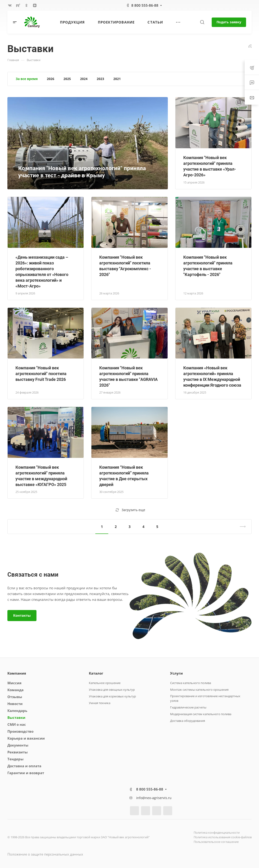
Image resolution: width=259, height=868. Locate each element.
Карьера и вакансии (26, 738)
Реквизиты (18, 752)
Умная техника (100, 703)
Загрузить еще (130, 510)
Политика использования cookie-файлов (223, 837)
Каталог (96, 673)
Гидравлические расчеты (188, 707)
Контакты (22, 615)
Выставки (16, 717)
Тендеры (15, 759)
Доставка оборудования (188, 721)
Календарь (17, 711)
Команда (15, 690)
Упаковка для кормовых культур (112, 696)
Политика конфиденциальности (217, 832)
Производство (20, 731)
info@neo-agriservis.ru (154, 798)
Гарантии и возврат (26, 773)
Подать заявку (229, 22)
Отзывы (15, 697)
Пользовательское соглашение (216, 842)
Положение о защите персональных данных (45, 854)
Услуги (176, 673)
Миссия (14, 683)
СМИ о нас (17, 724)
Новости (15, 704)
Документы (18, 745)
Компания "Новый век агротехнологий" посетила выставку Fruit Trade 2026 (41, 374)
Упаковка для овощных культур (112, 690)
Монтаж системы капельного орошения (199, 690)
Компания (17, 673)
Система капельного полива (191, 683)
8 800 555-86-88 (145, 5)
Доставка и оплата (24, 766)
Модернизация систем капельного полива (201, 714)
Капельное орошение (105, 683)
